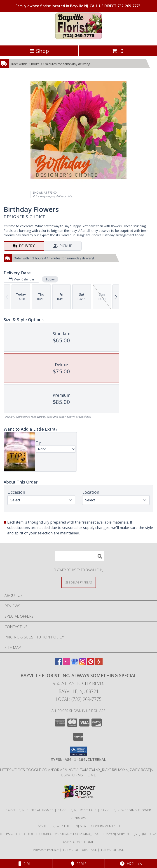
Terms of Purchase (80, 850)
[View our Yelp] (99, 664)
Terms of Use (112, 850)
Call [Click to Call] (26, 864)
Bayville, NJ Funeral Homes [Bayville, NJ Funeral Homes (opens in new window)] (30, 810)
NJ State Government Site (98, 826)
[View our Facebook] (58, 664)
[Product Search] (80, 556)
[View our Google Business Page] (75, 664)
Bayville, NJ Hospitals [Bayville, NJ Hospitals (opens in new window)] (77, 810)
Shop (39, 51)
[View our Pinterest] (91, 664)
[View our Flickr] (66, 664)
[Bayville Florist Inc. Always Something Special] (78, 39)
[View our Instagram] (83, 664)
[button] (78, 751)
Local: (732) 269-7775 (79, 699)
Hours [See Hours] (131, 864)
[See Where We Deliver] (79, 582)
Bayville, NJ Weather (54, 826)
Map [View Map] (78, 864)
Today (50, 279)
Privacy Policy (46, 850)
